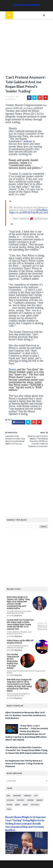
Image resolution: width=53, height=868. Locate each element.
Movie (9, 805)
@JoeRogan (43, 210)
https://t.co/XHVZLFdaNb (24, 212)
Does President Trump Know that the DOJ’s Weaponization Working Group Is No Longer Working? (13, 661)
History (21, 800)
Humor (30, 800)
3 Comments (10, 99)
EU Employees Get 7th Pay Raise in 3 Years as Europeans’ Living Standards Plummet (24, 763)
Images (40, 800)
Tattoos (35, 805)
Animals (28, 796)
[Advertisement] (26, 48)
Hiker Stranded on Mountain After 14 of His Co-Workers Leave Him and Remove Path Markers (25, 715)
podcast (28, 141)
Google (10, 800)
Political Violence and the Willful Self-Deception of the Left (20, 642)
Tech (9, 809)
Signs (25, 805)
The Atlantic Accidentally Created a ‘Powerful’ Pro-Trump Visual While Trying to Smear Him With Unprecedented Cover (26, 750)
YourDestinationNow (27, 5)
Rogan (12, 369)
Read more (18, 616)
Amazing (17, 796)
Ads (8, 796)
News (8, 422)
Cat (36, 796)
